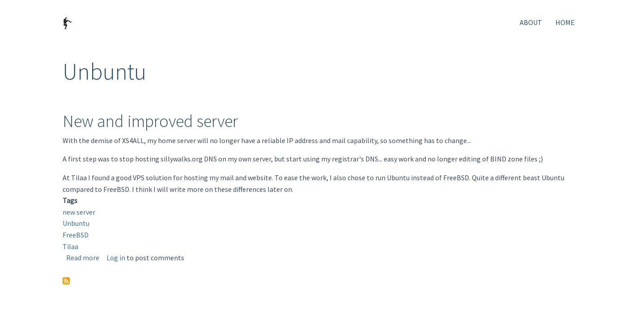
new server (79, 212)
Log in (116, 258)
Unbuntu (76, 223)
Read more (83, 258)
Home (565, 22)
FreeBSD (76, 235)
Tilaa (70, 246)
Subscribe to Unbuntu (66, 281)
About (531, 22)
